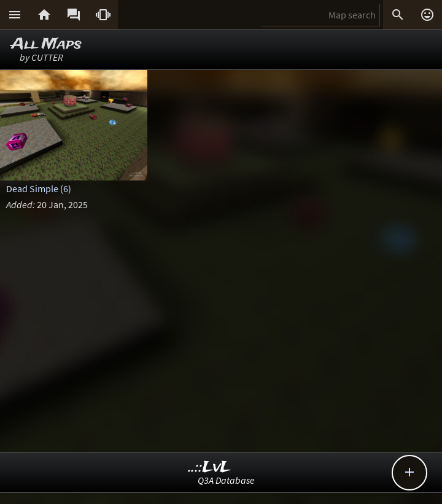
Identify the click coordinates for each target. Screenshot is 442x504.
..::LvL (210, 467)
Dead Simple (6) (39, 188)
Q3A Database (226, 480)
